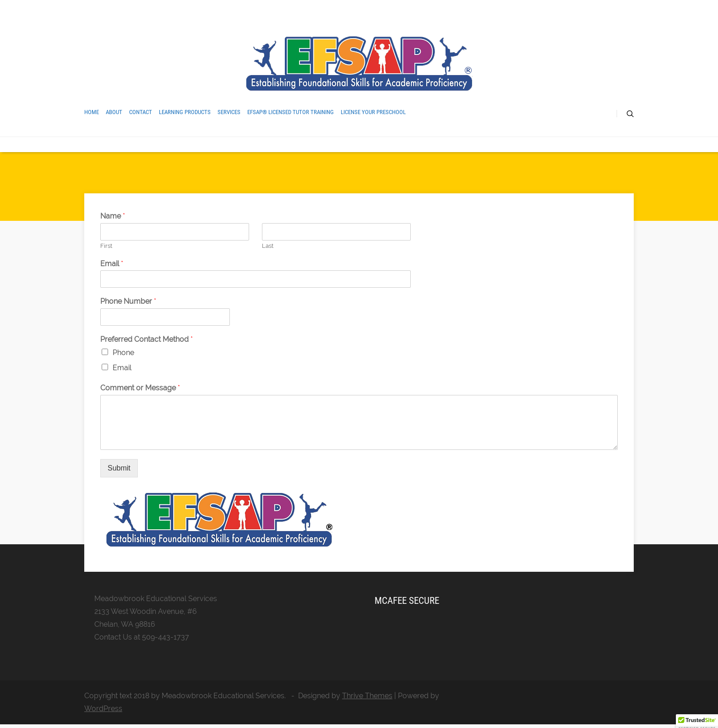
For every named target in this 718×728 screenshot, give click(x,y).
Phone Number (128, 301)
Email (112, 264)
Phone (123, 353)
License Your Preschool (373, 112)
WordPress (103, 709)
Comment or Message (140, 388)
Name (113, 216)
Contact (141, 112)
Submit (119, 468)
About (114, 112)
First (106, 246)
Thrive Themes (367, 696)
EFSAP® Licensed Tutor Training (291, 112)
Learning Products (185, 112)
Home (92, 112)
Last (268, 246)
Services (229, 112)
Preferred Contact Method (147, 339)
